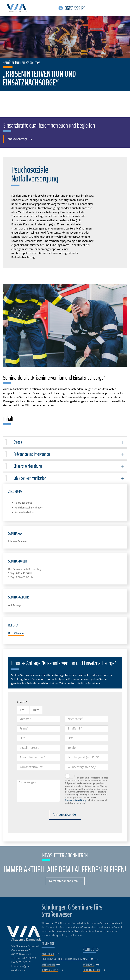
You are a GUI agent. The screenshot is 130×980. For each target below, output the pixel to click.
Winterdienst (48, 954)
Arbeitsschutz (48, 965)
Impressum (88, 960)
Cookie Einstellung (91, 970)
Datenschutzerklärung (76, 800)
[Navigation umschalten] (122, 8)
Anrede (22, 703)
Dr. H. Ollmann (16, 633)
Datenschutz (89, 965)
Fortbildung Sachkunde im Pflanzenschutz (62, 960)
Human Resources (50, 970)
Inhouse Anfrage (17, 139)
